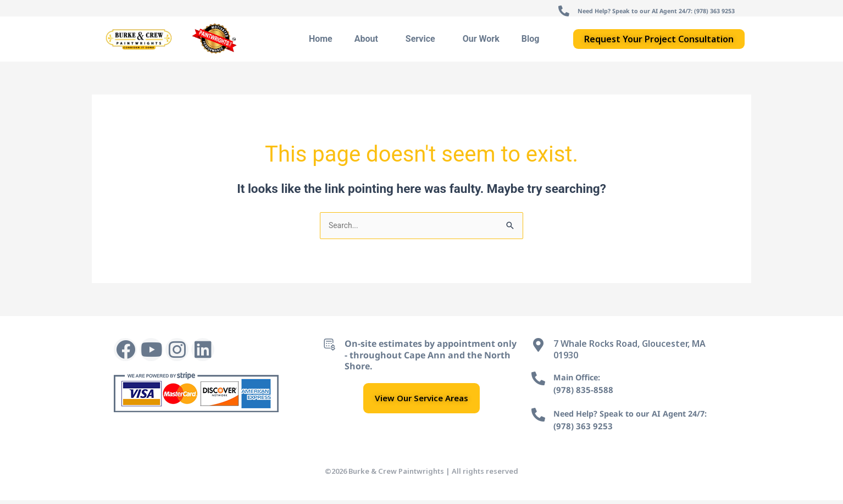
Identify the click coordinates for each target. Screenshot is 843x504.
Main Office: (580, 381)
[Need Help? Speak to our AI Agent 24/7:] (538, 419)
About (369, 42)
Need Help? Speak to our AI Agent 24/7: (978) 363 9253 (631, 10)
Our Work (481, 41)
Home (321, 41)
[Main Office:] (538, 382)
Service (423, 42)
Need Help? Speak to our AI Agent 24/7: (639, 417)
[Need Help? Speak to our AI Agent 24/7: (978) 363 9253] (512, 12)
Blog (531, 41)
